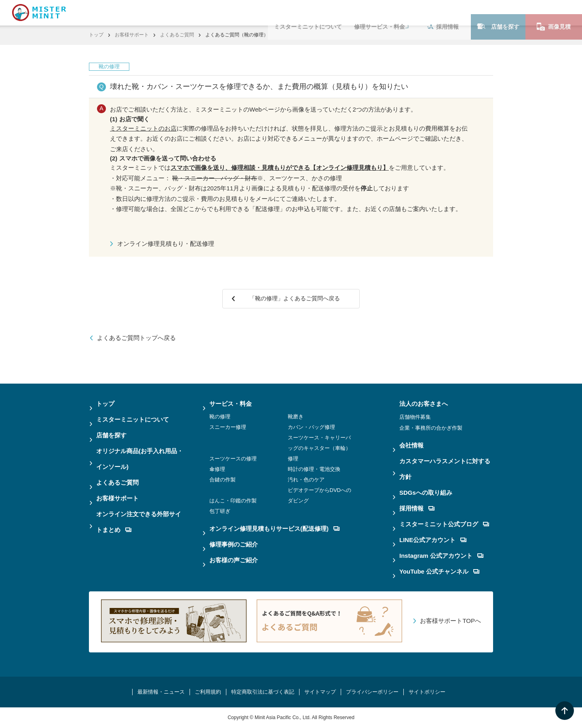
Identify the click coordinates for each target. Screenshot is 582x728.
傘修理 (217, 469)
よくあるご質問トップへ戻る (136, 338)
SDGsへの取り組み (426, 493)
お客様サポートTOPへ (450, 621)
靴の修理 (220, 417)
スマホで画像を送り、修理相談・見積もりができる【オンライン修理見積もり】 (280, 168)
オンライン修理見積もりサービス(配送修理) (274, 529)
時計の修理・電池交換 (314, 469)
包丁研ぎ (220, 511)
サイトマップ (320, 692)
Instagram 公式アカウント (441, 556)
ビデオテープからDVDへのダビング (319, 495)
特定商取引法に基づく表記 (263, 692)
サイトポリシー (427, 692)
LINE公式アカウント (433, 540)
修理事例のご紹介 (234, 544)
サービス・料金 (231, 404)
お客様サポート (132, 35)
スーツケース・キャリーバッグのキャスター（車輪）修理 (319, 448)
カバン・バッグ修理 (311, 427)
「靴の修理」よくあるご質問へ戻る (296, 298)
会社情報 (411, 445)
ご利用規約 (208, 692)
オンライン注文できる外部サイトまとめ (139, 522)
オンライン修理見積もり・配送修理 (166, 244)
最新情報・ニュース (161, 692)
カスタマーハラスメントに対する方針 (445, 469)
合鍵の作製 (222, 480)
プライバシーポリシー (372, 692)
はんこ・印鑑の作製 (233, 501)
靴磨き (296, 417)
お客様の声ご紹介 (234, 560)
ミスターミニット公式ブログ (444, 524)
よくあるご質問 (177, 35)
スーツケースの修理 (233, 459)
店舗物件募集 (415, 417)
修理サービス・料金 (380, 13)
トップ (96, 35)
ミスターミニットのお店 (143, 128)
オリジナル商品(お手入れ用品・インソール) (140, 459)
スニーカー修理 (228, 427)
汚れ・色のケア (306, 480)
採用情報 (443, 13)
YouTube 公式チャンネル (439, 571)
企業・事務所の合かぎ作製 (431, 428)
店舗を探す (498, 12)
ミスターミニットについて (308, 13)
